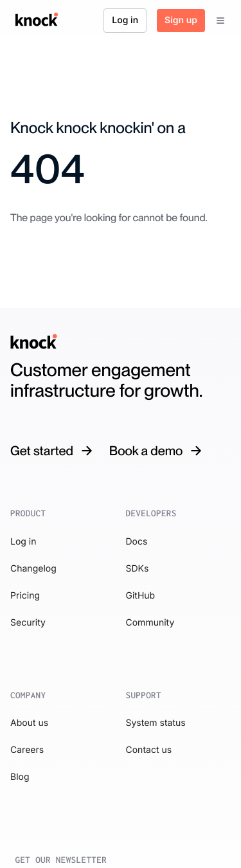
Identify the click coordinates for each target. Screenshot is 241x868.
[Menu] (220, 21)
